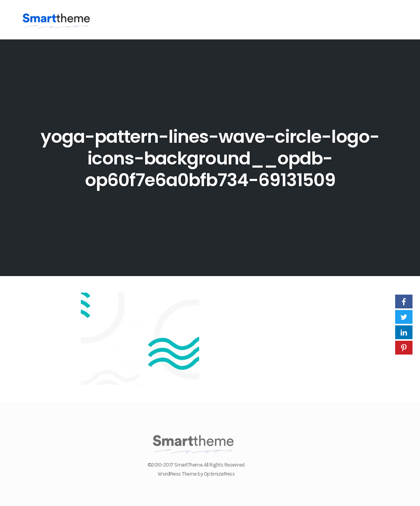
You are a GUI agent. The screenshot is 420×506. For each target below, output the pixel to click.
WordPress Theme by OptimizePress (196, 474)
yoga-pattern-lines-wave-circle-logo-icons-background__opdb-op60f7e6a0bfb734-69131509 (210, 158)
